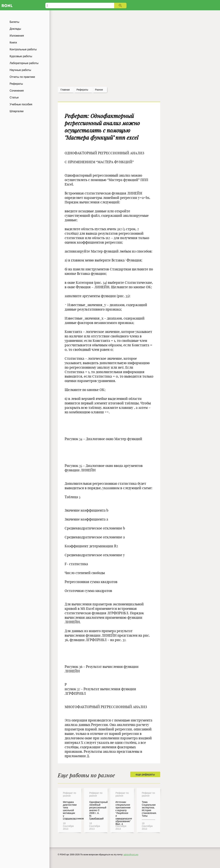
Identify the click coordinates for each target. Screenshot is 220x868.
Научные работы (20, 70)
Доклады (15, 29)
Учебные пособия (21, 104)
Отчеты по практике (22, 77)
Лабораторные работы (24, 63)
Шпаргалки (17, 111)
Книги (13, 43)
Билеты (14, 22)
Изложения (17, 36)
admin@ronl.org (131, 855)
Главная (65, 90)
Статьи (14, 97)
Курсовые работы (21, 56)
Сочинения (17, 91)
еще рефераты (145, 774)
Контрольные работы (23, 49)
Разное (99, 90)
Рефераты (16, 84)
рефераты (82, 90)
